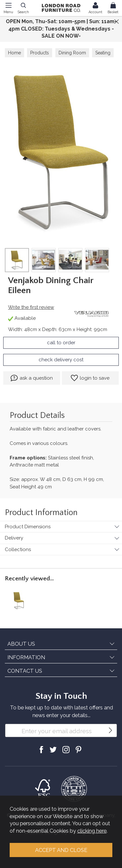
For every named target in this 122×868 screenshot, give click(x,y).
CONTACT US (25, 671)
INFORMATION (26, 657)
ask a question (32, 378)
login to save (90, 378)
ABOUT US (21, 644)
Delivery (14, 538)
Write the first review (31, 307)
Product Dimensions (28, 527)
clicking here (92, 831)
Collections (18, 549)
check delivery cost (61, 360)
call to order (61, 343)
